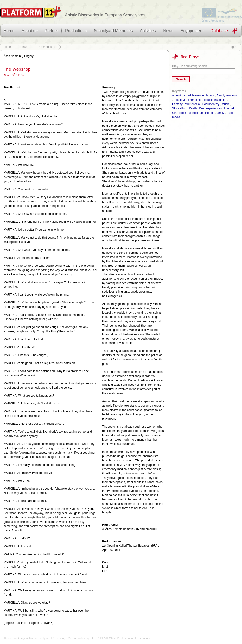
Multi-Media (192, 104)
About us (30, 31)
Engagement (192, 31)
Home (9, 31)
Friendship (195, 100)
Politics (210, 113)
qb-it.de (92, 638)
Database (219, 31)
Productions (76, 31)
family (220, 113)
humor (210, 95)
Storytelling (179, 108)
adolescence (195, 95)
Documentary (211, 104)
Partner (51, 31)
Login (232, 47)
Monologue (195, 113)
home (7, 47)
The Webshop (46, 47)
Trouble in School (215, 100)
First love (180, 100)
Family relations (227, 95)
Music (226, 104)
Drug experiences (210, 108)
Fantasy (177, 104)
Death (193, 108)
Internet (229, 108)
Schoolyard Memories (113, 31)
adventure (179, 95)
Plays (24, 47)
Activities (148, 31)
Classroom (179, 113)
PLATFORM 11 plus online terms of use (125, 638)
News (168, 31)
